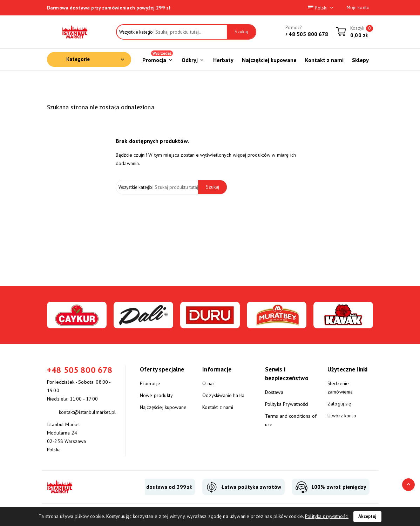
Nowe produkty (156, 395)
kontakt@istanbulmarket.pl (87, 412)
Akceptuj (367, 516)
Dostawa (274, 392)
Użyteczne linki (347, 369)
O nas (208, 383)
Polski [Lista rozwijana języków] (321, 8)
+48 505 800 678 (307, 34)
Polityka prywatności (327, 516)
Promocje (150, 383)
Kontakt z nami (218, 407)
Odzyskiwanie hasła (223, 395)
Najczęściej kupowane (163, 407)
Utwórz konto (342, 416)
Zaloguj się (339, 404)
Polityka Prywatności (287, 404)
